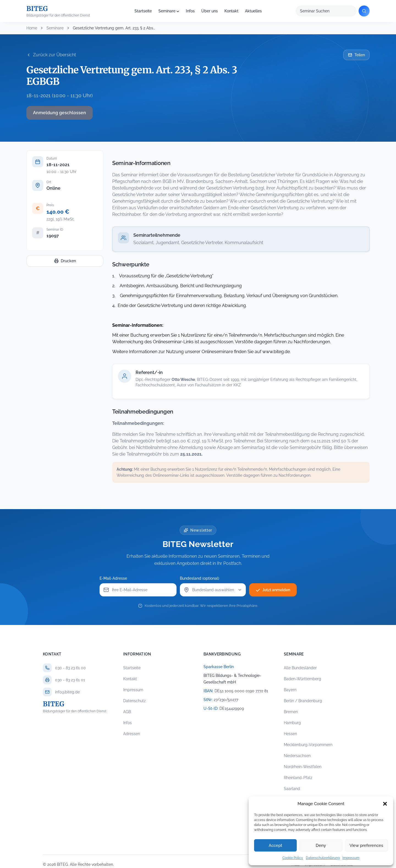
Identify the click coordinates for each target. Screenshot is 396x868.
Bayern (290, 690)
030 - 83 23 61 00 (70, 668)
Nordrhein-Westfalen (303, 767)
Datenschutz (134, 701)
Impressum (351, 858)
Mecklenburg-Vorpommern (308, 745)
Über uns (210, 11)
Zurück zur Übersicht (51, 55)
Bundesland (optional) (200, 578)
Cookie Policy (293, 858)
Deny (321, 845)
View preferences (366, 845)
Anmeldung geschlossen (60, 113)
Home (32, 28)
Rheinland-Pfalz (298, 778)
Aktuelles (253, 11)
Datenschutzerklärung (323, 858)
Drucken (65, 261)
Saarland (292, 789)
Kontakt (231, 11)
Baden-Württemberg (302, 679)
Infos (190, 11)
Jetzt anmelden (273, 590)
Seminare (167, 11)
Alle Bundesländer (300, 668)
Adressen (132, 734)
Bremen (291, 712)
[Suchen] (364, 11)
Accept (275, 845)
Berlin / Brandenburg (303, 701)
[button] (385, 804)
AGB (127, 712)
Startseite (143, 11)
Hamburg (292, 723)
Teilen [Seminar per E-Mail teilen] (356, 55)
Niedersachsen (297, 756)
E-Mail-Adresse (113, 578)
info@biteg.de (67, 692)
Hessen (290, 734)
